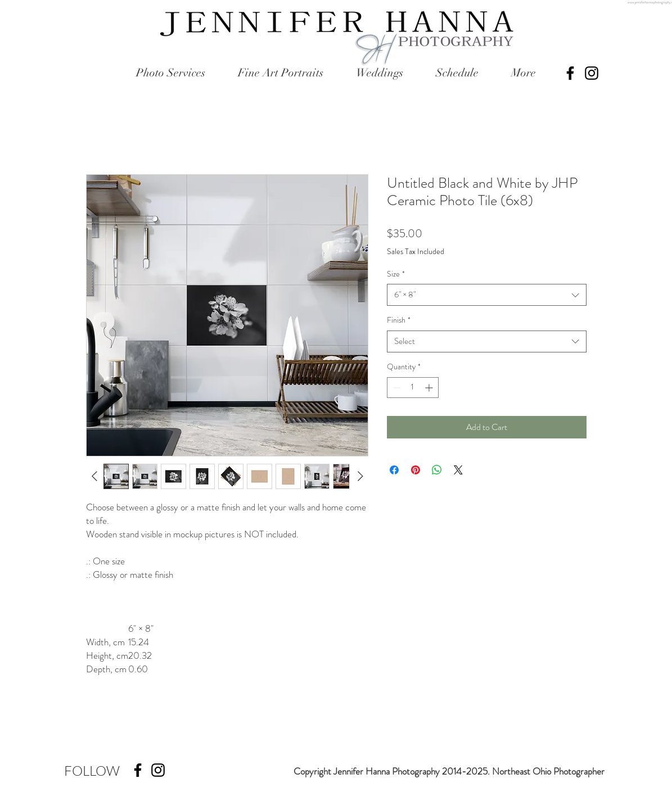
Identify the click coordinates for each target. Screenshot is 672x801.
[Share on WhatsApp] (437, 470)
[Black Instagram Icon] (592, 73)
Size (396, 274)
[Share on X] (458, 470)
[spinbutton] (413, 388)
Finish (399, 320)
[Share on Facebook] (394, 470)
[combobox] (487, 295)
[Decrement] (396, 388)
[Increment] (430, 388)
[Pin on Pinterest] (416, 470)
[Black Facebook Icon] (570, 73)
